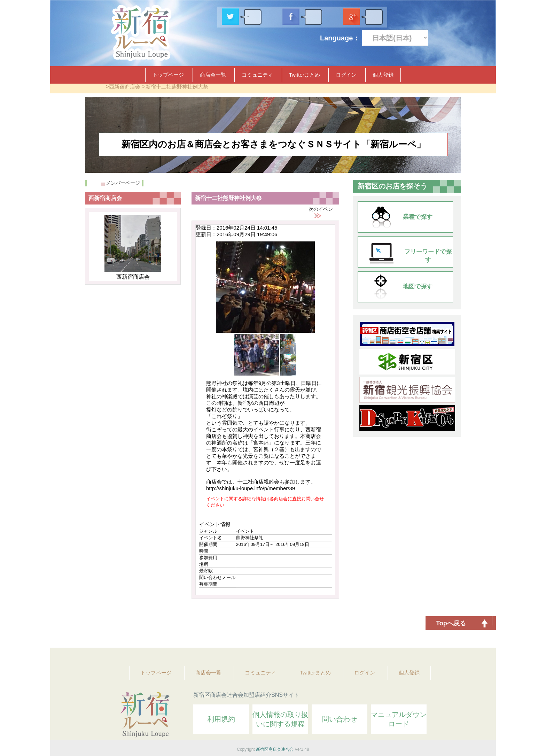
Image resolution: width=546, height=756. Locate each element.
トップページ (168, 75)
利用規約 (221, 719)
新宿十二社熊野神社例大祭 (177, 87)
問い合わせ (340, 719)
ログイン (346, 75)
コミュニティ (257, 75)
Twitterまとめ (305, 75)
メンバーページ (123, 183)
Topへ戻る (451, 623)
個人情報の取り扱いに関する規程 (280, 719)
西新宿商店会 (125, 87)
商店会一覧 (213, 75)
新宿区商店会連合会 (275, 749)
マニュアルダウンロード (399, 719)
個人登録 (383, 75)
